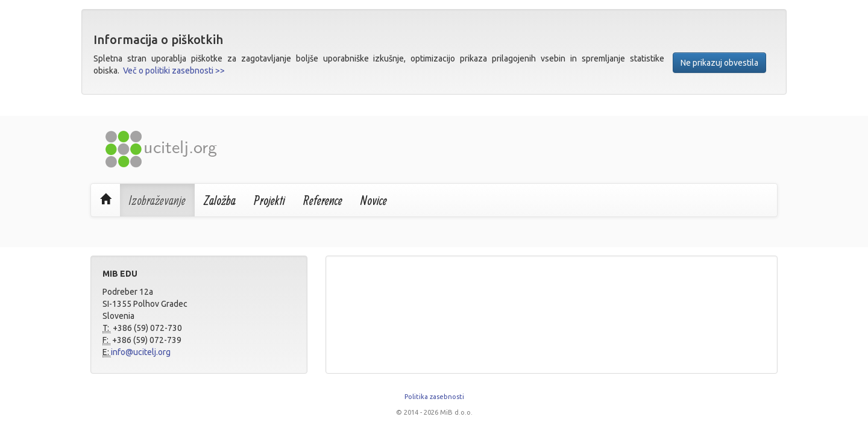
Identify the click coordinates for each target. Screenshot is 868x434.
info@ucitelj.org (141, 352)
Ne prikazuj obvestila (719, 63)
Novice (374, 200)
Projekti (269, 200)
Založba (220, 200)
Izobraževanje (157, 200)
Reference (323, 200)
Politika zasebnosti (434, 397)
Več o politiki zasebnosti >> (174, 71)
